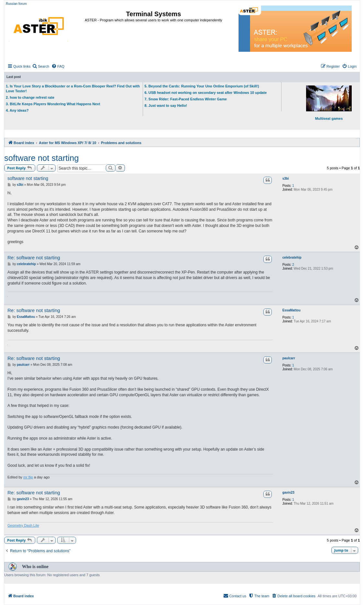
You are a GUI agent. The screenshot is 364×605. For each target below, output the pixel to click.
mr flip (28, 477)
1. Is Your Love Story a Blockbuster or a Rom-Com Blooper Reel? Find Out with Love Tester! (73, 89)
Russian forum (16, 4)
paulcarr (289, 358)
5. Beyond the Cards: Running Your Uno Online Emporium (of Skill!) (202, 86)
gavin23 (288, 493)
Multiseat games (329, 103)
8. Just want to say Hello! (166, 106)
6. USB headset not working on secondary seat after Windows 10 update (206, 93)
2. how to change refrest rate (30, 97)
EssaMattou (292, 310)
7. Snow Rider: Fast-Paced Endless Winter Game (186, 99)
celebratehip (292, 258)
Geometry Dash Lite (23, 525)
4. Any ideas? (17, 110)
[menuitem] (41, 66)
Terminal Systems (154, 14)
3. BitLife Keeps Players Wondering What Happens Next (53, 104)
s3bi (286, 179)
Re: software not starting (34, 258)
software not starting (41, 158)
